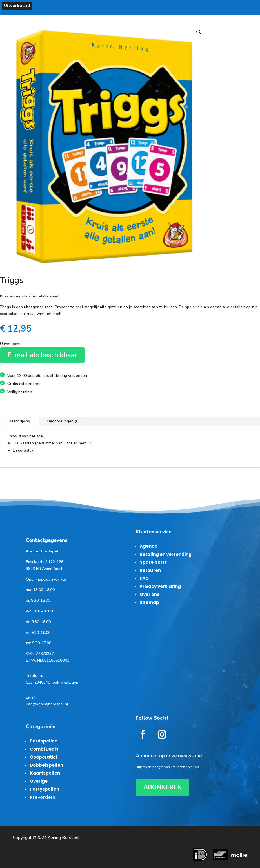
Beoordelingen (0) (64, 421)
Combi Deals (44, 749)
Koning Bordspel (64, 838)
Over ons (150, 594)
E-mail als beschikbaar (42, 355)
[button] (199, 32)
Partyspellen (45, 789)
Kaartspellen (45, 773)
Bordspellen (44, 741)
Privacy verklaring (160, 586)
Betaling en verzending (166, 554)
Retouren (150, 570)
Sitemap (149, 602)
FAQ (144, 578)
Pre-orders (43, 797)
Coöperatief (44, 757)
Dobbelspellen (46, 765)
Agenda (149, 546)
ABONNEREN (163, 787)
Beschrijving (19, 421)
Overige (39, 781)
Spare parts (153, 562)
